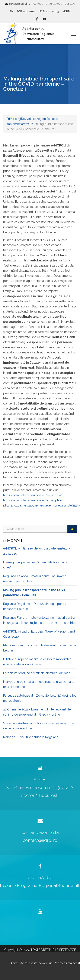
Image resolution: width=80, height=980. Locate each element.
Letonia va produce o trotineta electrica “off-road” (37, 673)
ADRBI (66, 11)
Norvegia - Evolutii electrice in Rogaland (31, 737)
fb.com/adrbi (40, 877)
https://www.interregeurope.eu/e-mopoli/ (32, 495)
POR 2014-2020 (26, 11)
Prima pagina (15, 119)
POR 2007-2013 (49, 11)
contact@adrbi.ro (20, 4)
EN (12, 11)
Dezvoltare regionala (35, 119)
